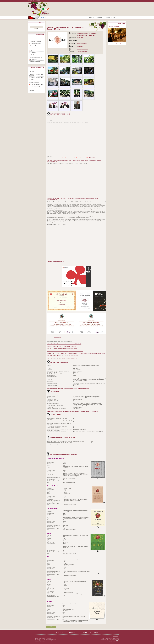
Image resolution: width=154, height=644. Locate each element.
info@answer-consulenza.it (45, 641)
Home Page (91, 17)
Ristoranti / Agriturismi (35, 41)
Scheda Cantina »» (121, 44)
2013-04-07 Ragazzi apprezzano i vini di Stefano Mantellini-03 (62, 349)
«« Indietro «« (51, 627)
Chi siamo (107, 17)
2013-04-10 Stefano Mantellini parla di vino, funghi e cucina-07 (62, 358)
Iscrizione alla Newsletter (36, 57)
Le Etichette (33, 53)
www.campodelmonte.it (83, 49)
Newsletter (100, 17)
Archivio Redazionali (35, 62)
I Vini (31, 50)
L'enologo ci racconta (35, 87)
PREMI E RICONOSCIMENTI (56, 261)
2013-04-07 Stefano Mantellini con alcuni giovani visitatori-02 (62, 346)
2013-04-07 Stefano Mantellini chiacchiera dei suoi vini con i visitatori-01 (64, 344)
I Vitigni (32, 55)
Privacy (115, 17)
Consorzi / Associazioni (36, 46)
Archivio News (34, 59)
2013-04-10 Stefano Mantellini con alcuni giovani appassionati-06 (63, 356)
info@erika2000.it (115, 641)
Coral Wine (33, 72)
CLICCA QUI (92, 158)
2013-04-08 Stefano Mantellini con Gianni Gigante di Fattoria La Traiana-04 (65, 351)
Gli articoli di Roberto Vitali (36, 84)
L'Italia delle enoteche (35, 44)
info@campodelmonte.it (83, 51)
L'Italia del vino (34, 39)
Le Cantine (33, 48)
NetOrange (115, 636)
